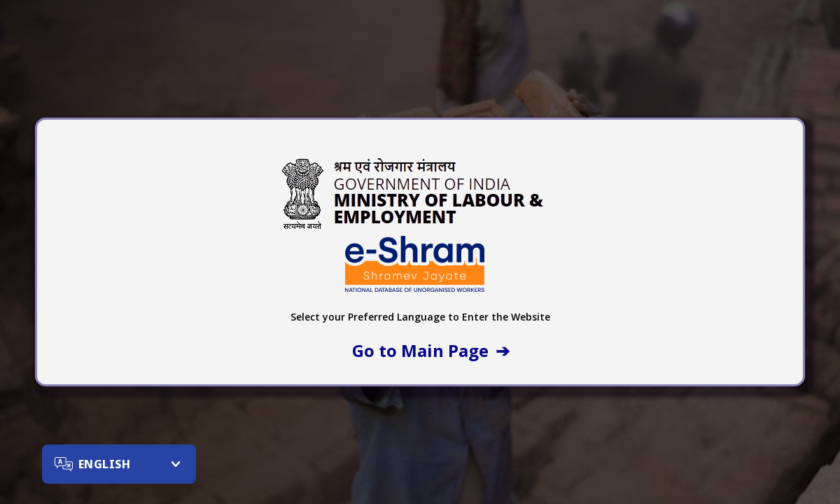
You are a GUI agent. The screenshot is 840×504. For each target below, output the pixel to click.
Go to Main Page (420, 350)
